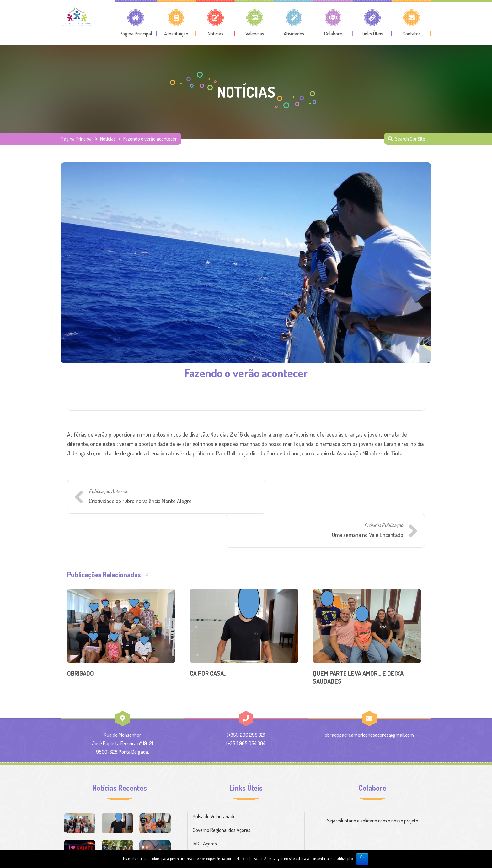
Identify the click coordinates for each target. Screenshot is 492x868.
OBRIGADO (80, 639)
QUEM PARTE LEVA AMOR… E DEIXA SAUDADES (358, 643)
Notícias (108, 139)
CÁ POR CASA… (209, 639)
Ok (362, 857)
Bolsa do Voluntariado (214, 783)
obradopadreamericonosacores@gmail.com (369, 701)
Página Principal (77, 139)
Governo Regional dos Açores (222, 796)
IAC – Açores (205, 810)
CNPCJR (201, 823)
